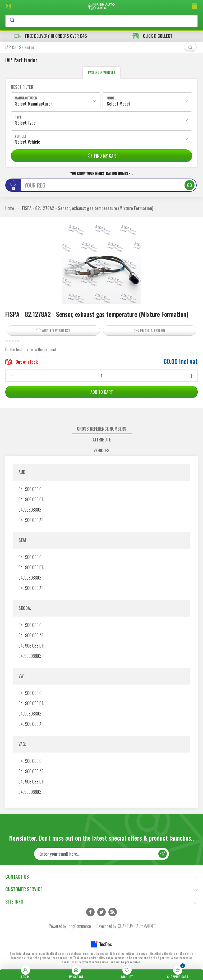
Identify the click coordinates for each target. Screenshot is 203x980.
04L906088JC (29, 510)
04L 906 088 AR (31, 520)
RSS (113, 912)
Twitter (101, 912)
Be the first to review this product (31, 349)
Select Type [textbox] (25, 123)
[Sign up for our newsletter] (101, 854)
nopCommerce (80, 926)
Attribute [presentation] (102, 440)
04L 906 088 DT (31, 499)
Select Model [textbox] (118, 104)
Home (10, 208)
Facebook (90, 912)
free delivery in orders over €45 (51, 36)
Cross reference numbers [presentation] (102, 429)
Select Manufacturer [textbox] (34, 104)
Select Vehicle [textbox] (28, 142)
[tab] (101, 429)
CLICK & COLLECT (152, 36)
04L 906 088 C (30, 489)
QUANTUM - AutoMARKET (137, 926)
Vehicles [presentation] (101, 450)
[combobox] (101, 21)
